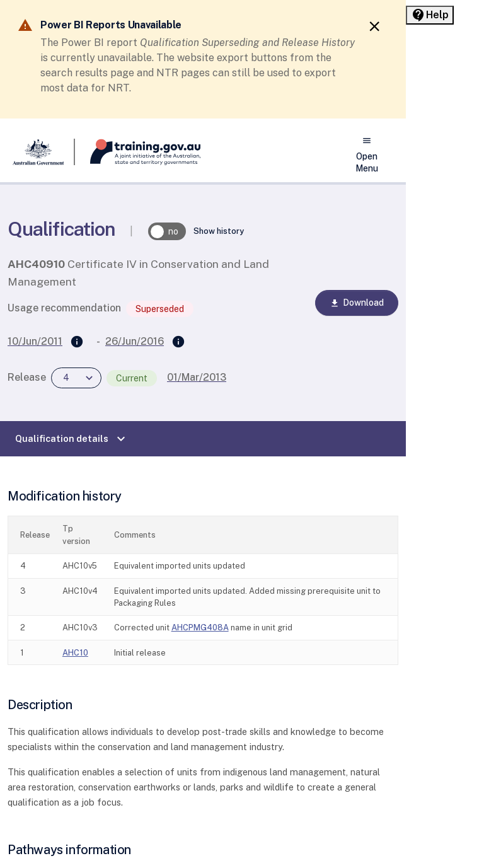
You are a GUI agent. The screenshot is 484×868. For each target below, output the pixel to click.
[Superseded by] (178, 342)
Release (27, 377)
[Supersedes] (77, 342)
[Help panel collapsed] (430, 15)
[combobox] (76, 378)
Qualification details (72, 439)
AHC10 (75, 653)
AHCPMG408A (200, 628)
